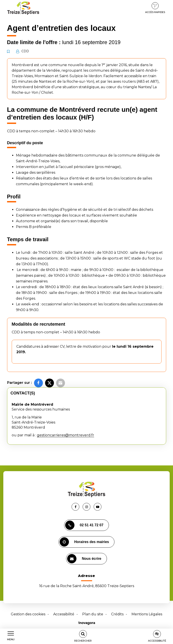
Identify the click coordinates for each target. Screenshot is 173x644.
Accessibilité (64, 614)
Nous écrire (84, 559)
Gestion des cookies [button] (28, 614)
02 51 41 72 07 (84, 525)
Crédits (117, 614)
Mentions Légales (147, 614)
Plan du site (93, 614)
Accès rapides (155, 8)
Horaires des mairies (84, 542)
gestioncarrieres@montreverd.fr (66, 435)
